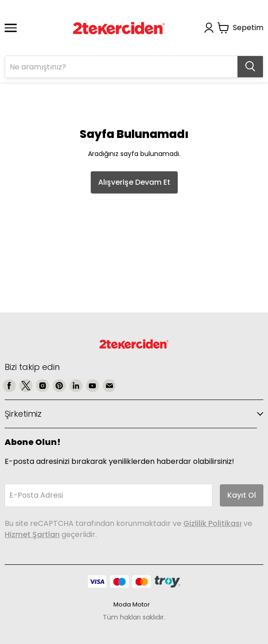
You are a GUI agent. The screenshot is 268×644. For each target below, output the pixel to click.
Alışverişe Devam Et (134, 182)
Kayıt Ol (242, 495)
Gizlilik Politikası (212, 523)
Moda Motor (132, 604)
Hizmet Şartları (32, 535)
